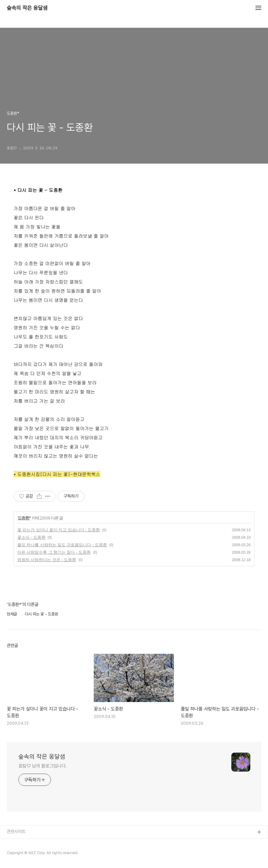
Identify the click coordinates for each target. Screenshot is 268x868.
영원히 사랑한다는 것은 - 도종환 (47, 560)
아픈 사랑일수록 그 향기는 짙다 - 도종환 (54, 552)
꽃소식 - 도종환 (31, 537)
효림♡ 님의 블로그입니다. (43, 766)
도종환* (24, 518)
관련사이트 (16, 832)
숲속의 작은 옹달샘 (27, 8)
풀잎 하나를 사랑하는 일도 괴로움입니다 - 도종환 (62, 545)
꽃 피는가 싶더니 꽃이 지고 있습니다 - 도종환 (59, 530)
